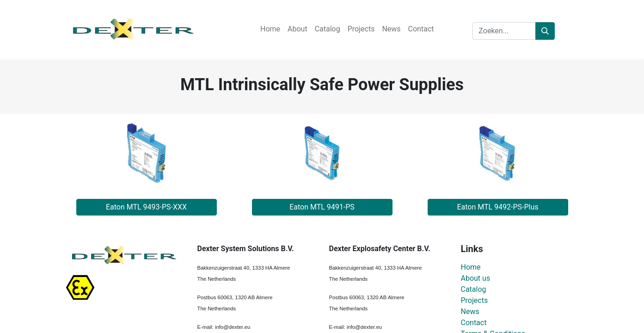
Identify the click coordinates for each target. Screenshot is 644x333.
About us (476, 278)
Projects (475, 300)
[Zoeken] (545, 31)
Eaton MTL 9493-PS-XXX (146, 207)
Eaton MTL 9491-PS (322, 207)
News (470, 311)
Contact (474, 323)
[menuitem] (270, 29)
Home (471, 267)
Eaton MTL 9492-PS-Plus (497, 207)
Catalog (474, 289)
